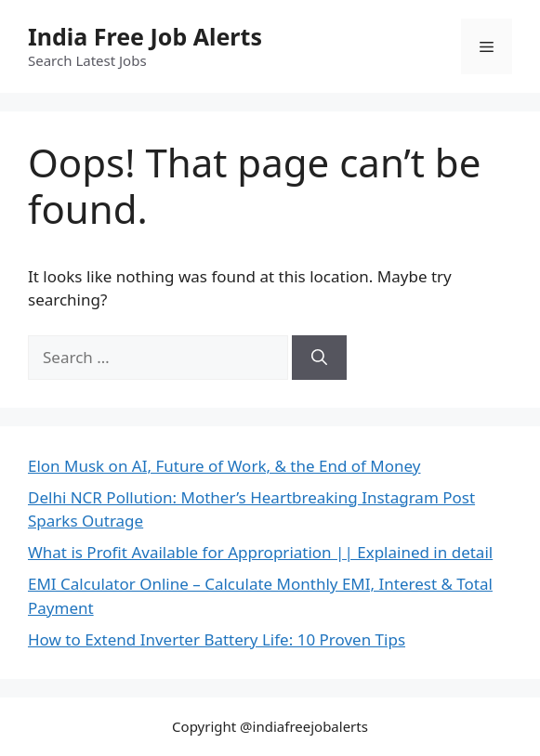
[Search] (319, 358)
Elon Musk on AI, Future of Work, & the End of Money (224, 466)
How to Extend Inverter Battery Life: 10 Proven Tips (217, 639)
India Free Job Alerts (145, 36)
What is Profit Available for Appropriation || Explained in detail (260, 552)
